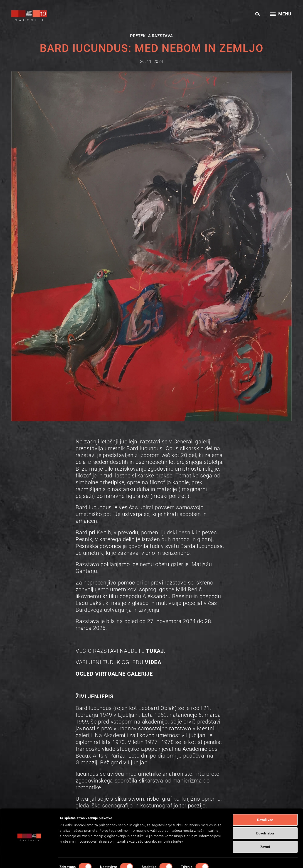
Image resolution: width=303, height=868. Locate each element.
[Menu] (279, 15)
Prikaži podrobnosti (233, 859)
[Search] (257, 14)
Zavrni (265, 834)
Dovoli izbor (265, 821)
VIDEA (153, 662)
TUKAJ (155, 651)
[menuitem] (257, 13)
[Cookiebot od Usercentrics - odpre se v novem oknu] (29, 859)
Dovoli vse (265, 807)
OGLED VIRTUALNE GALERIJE (114, 674)
